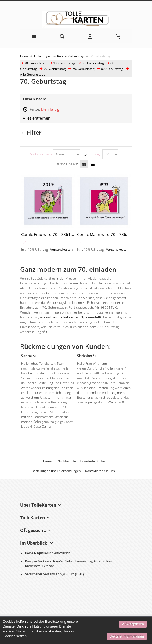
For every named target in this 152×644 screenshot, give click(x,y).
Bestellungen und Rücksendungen (56, 471)
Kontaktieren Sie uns (100, 471)
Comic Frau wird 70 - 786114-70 (51, 234)
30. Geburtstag (35, 63)
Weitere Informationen (127, 636)
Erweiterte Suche (93, 461)
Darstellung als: (67, 164)
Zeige (97, 154)
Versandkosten (61, 250)
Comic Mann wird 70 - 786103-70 (108, 234)
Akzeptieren (134, 624)
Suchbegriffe (67, 461)
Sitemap (48, 461)
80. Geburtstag (112, 69)
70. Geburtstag (55, 69)
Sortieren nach (41, 154)
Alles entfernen (37, 118)
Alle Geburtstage (33, 74)
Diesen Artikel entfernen (25, 112)
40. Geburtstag (64, 63)
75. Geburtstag (83, 69)
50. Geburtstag (93, 63)
